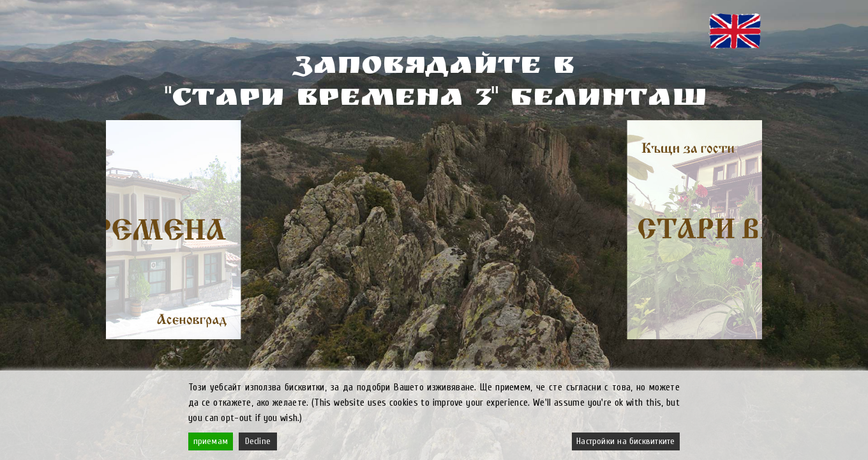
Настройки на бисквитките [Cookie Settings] (625, 441)
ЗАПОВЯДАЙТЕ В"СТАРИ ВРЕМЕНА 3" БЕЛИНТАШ (434, 84)
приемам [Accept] (211, 441)
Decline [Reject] (258, 441)
